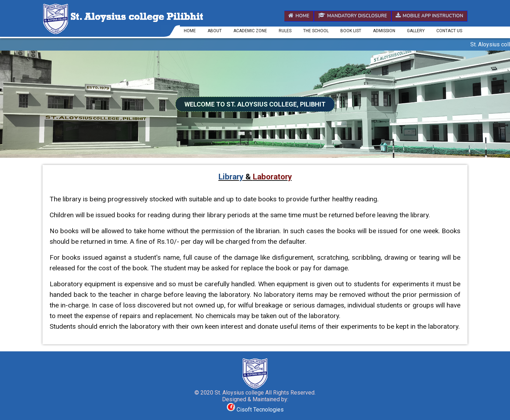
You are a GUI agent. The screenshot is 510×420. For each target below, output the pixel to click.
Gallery (416, 31)
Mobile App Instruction (429, 16)
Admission (384, 31)
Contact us (449, 31)
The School (316, 31)
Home (299, 16)
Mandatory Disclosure (353, 16)
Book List (351, 31)
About (215, 31)
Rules (285, 31)
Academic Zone (250, 31)
